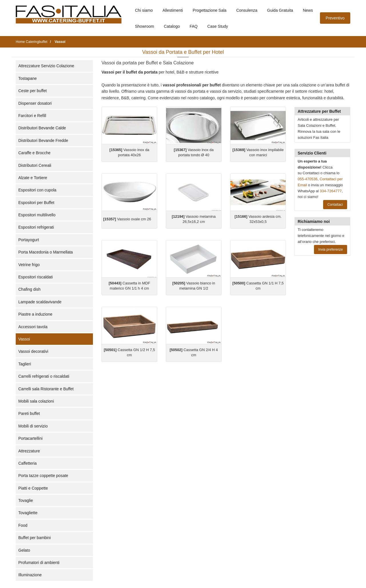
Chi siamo (144, 10)
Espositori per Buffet (36, 203)
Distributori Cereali (35, 165)
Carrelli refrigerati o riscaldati (44, 376)
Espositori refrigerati (36, 227)
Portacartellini (30, 438)
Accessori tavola (33, 327)
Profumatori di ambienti (39, 563)
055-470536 (308, 179)
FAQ (194, 26)
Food (23, 525)
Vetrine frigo (29, 265)
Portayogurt (29, 240)
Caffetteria (27, 463)
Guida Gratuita (280, 10)
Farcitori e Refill (32, 116)
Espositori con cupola (37, 190)
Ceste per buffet (32, 91)
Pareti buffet (29, 413)
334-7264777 (331, 191)
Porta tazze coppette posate (43, 476)
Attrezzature (29, 451)
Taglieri (25, 364)
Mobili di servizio (33, 426)
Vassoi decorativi (33, 351)
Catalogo (172, 26)
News (308, 10)
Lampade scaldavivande (40, 302)
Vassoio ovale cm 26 (127, 219)
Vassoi (24, 339)
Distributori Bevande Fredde (43, 140)
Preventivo (335, 18)
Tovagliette (28, 513)
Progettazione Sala (210, 10)
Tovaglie (26, 500)
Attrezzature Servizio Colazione (46, 66)
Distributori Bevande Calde (42, 128)
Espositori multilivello (37, 215)
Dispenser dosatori (35, 103)
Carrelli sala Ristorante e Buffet (46, 389)
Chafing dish (29, 289)
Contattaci (335, 205)
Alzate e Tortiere (33, 178)
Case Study (218, 26)
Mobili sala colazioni (36, 401)
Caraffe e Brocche (34, 153)
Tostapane (28, 78)
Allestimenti (173, 10)
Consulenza (247, 10)
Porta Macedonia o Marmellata (46, 252)
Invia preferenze (331, 250)
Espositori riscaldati (36, 277)
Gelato (24, 550)
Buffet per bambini (34, 538)
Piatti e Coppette (33, 488)
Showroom (145, 26)
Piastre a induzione (35, 314)
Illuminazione (30, 575)
